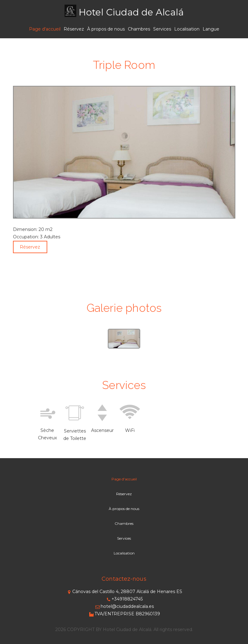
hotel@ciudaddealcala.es (124, 606)
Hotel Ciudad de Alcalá (131, 12)
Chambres (139, 29)
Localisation (187, 29)
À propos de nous (106, 29)
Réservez (74, 29)
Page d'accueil (45, 29)
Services (162, 29)
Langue (211, 29)
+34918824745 (124, 599)
